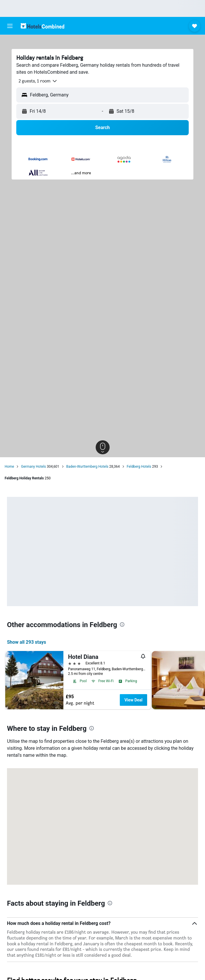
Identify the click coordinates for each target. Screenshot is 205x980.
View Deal (133, 700)
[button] (10, 26)
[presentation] (122, 624)
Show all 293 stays (26, 642)
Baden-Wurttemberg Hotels (87, 467)
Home (9, 467)
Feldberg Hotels (139, 467)
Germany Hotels (33, 467)
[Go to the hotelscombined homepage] (42, 26)
